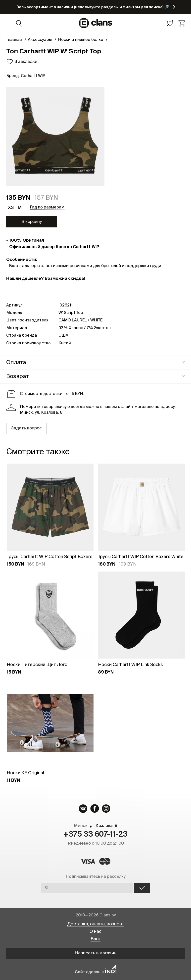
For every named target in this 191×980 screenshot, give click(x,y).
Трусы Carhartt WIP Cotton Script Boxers (50, 557)
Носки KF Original (25, 773)
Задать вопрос (26, 428)
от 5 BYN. (75, 394)
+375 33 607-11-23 (95, 835)
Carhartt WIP (33, 76)
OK (142, 888)
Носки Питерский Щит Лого (37, 665)
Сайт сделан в (96, 972)
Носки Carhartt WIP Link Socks (130, 665)
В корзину (32, 222)
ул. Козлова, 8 (103, 826)
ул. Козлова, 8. (49, 413)
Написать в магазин (95, 953)
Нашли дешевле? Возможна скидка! (46, 279)
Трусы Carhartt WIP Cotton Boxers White (141, 557)
